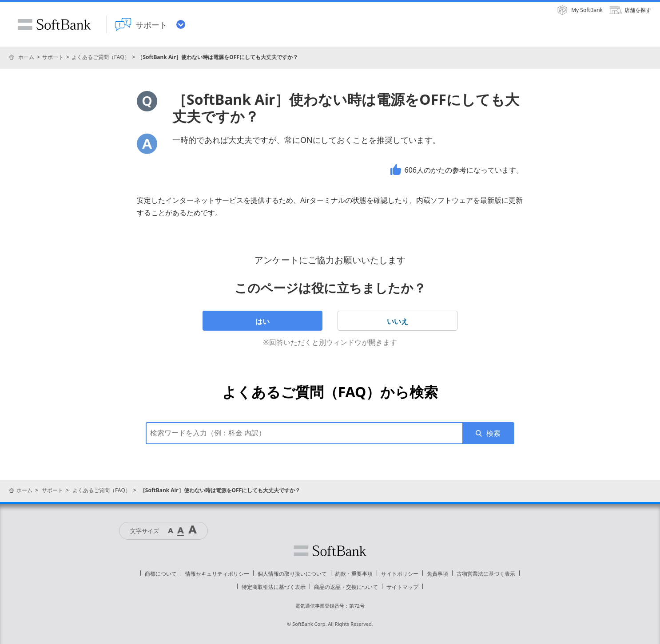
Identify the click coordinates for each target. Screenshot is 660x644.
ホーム (26, 57)
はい (262, 321)
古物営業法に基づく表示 (486, 574)
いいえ (398, 321)
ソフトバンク (330, 551)
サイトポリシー (400, 574)
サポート (53, 57)
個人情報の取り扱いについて (292, 574)
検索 (493, 433)
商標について (161, 574)
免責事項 (437, 574)
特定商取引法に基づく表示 (274, 587)
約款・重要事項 (354, 574)
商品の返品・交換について (346, 587)
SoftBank (54, 24)
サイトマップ (402, 587)
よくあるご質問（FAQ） (101, 57)
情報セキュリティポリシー (217, 574)
